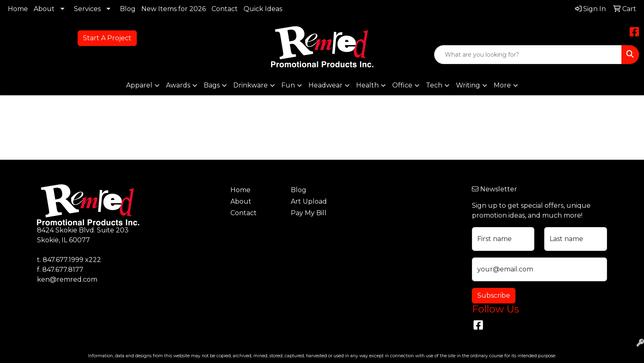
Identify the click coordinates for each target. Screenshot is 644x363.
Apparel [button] (139, 85)
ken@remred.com (67, 279)
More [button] (502, 85)
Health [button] (367, 85)
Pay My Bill (309, 213)
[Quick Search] (528, 55)
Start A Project (107, 38)
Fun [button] (288, 85)
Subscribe (494, 295)
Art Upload (309, 201)
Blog (128, 9)
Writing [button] (468, 85)
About (44, 9)
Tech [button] (434, 85)
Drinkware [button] (251, 85)
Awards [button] (178, 85)
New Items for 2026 (174, 9)
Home (18, 9)
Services (87, 9)
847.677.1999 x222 (72, 260)
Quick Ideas (263, 9)
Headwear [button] (325, 85)
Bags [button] (212, 85)
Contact (225, 9)
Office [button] (402, 85)
